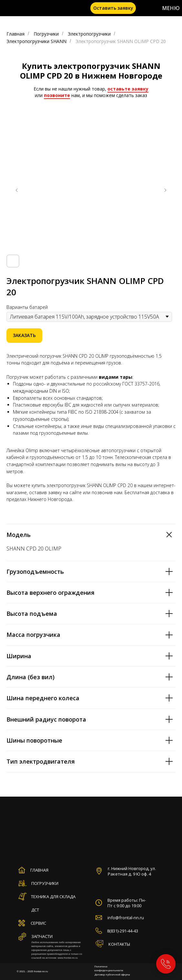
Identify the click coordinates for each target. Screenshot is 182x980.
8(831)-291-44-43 (123, 931)
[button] (113, 8)
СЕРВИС (38, 923)
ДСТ (35, 910)
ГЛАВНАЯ (39, 870)
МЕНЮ (171, 8)
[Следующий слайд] (165, 190)
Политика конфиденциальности (109, 968)
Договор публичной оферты (112, 974)
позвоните (57, 95)
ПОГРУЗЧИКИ (45, 883)
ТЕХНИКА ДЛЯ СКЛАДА (53, 897)
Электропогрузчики (89, 34)
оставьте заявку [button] (128, 89)
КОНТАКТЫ (119, 944)
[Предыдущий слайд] (17, 190)
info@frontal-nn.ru (126, 918)
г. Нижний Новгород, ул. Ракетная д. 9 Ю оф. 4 (132, 871)
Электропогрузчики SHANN (36, 41)
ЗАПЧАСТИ (42, 936)
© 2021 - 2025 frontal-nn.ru (32, 971)
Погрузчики (46, 34)
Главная (15, 34)
